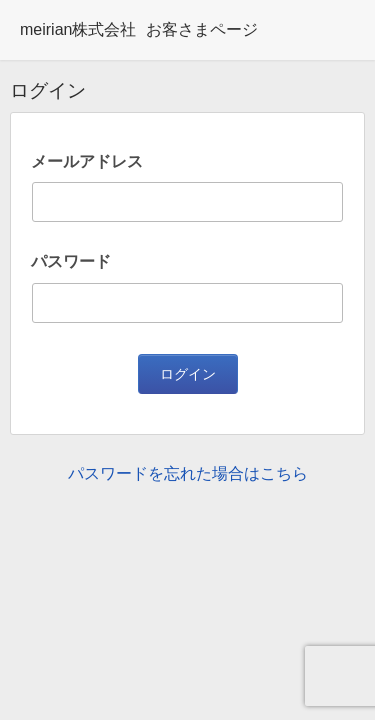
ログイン (188, 374)
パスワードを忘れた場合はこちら (188, 473)
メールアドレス (87, 161)
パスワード (71, 261)
